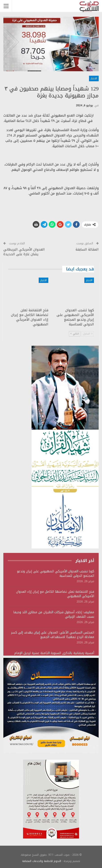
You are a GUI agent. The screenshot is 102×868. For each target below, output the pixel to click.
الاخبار (94, 78)
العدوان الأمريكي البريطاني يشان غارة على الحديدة (24, 252)
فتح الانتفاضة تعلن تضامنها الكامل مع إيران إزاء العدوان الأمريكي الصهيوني (55, 594)
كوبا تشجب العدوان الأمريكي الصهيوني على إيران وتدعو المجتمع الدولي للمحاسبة (56, 574)
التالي (75, 334)
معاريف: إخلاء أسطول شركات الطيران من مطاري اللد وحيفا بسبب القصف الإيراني (54, 614)
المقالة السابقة (87, 249)
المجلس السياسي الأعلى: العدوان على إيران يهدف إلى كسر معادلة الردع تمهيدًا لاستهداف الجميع (53, 635)
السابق (88, 334)
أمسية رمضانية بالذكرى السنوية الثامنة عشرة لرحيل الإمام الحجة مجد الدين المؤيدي (54, 655)
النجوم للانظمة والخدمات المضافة (42, 861)
